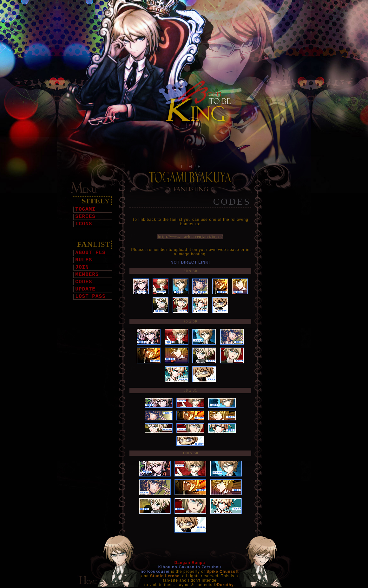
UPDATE (85, 289)
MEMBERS (87, 275)
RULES (84, 260)
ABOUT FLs (90, 253)
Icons (84, 224)
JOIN (82, 267)
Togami (85, 209)
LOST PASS (90, 297)
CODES (84, 282)
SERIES (85, 217)
